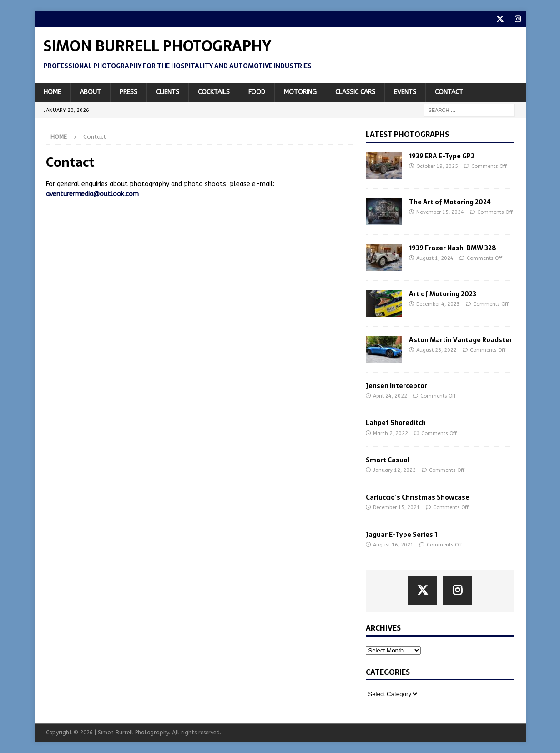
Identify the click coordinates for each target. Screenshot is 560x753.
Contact (449, 92)
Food (257, 92)
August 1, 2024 (435, 258)
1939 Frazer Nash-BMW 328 (453, 248)
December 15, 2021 (396, 508)
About (90, 92)
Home (52, 92)
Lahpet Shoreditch (396, 423)
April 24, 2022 (390, 396)
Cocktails (214, 92)
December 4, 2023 (438, 304)
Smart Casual (388, 460)
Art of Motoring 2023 (443, 294)
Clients (168, 92)
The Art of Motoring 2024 (450, 202)
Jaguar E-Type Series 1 (401, 535)
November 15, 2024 (440, 212)
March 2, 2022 (391, 433)
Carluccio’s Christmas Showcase (418, 497)
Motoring (300, 92)
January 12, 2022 (394, 470)
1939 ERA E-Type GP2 (442, 156)
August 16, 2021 (393, 545)
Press (129, 92)
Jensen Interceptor (396, 386)
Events (405, 92)
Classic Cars (355, 92)
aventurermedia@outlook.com (92, 194)
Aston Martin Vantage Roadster (461, 340)
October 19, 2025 (437, 166)
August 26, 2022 (436, 350)
